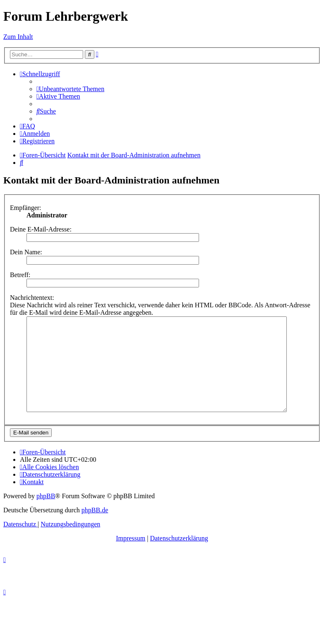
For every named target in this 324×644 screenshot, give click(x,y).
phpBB (46, 515)
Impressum (131, 557)
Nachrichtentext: (32, 298)
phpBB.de (95, 529)
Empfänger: (26, 208)
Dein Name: (26, 252)
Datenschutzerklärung (179, 557)
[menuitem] (70, 89)
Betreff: (20, 275)
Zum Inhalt (18, 37)
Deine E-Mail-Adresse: (41, 229)
